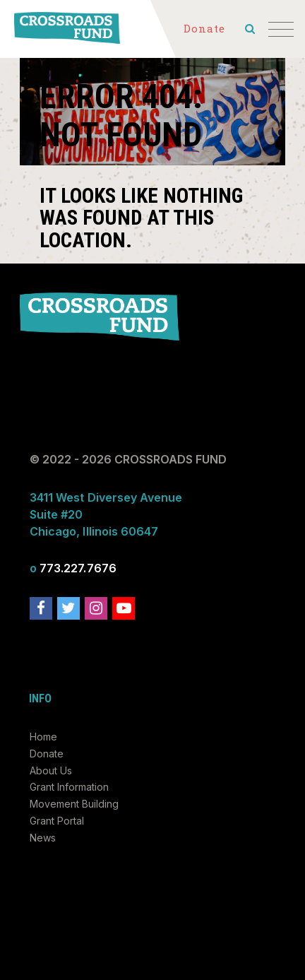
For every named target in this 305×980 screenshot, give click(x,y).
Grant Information (69, 787)
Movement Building (74, 804)
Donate (47, 754)
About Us (51, 771)
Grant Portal (57, 821)
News (43, 838)
